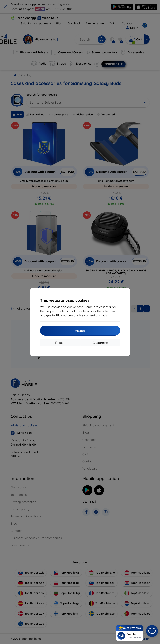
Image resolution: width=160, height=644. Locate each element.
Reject (60, 343)
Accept (80, 331)
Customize (100, 343)
